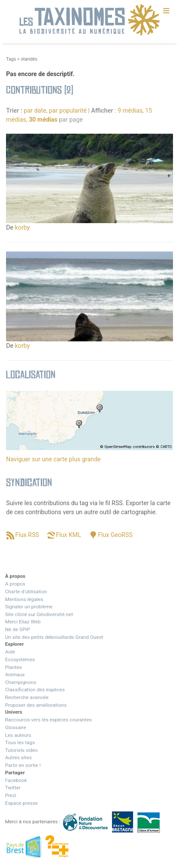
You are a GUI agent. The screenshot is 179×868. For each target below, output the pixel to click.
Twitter (13, 788)
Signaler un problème (29, 607)
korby (23, 227)
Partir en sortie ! (23, 765)
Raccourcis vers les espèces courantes (49, 720)
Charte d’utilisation (26, 592)
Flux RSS (27, 535)
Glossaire (16, 727)
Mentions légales (24, 599)
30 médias (43, 120)
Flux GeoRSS (115, 535)
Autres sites (18, 758)
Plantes (14, 667)
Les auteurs (18, 735)
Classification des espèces (35, 690)
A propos (15, 584)
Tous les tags (20, 742)
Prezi (11, 795)
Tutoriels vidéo (21, 750)
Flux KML (68, 535)
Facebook (16, 780)
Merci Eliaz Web (23, 622)
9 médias (130, 110)
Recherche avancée (27, 697)
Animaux (15, 675)
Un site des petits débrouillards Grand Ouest (54, 637)
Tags (11, 59)
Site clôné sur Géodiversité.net (39, 614)
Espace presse (21, 803)
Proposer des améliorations (36, 705)
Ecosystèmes (20, 659)
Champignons (21, 682)
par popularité (68, 110)
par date (35, 110)
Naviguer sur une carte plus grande (53, 459)
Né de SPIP (18, 629)
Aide (10, 652)
